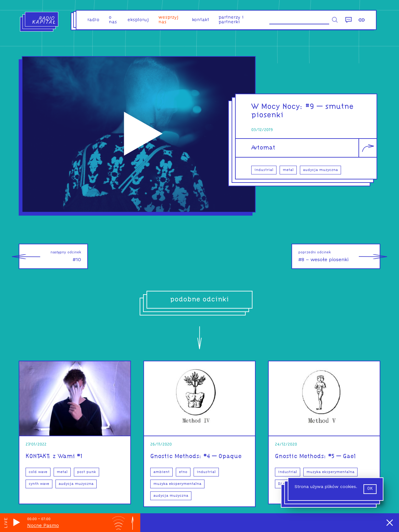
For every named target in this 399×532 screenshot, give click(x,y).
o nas (113, 20)
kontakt (201, 20)
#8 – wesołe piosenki (339, 256)
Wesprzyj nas (168, 20)
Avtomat (263, 148)
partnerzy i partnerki (231, 20)
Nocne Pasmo (43, 525)
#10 (50, 256)
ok (370, 489)
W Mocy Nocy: (278, 107)
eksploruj (138, 20)
